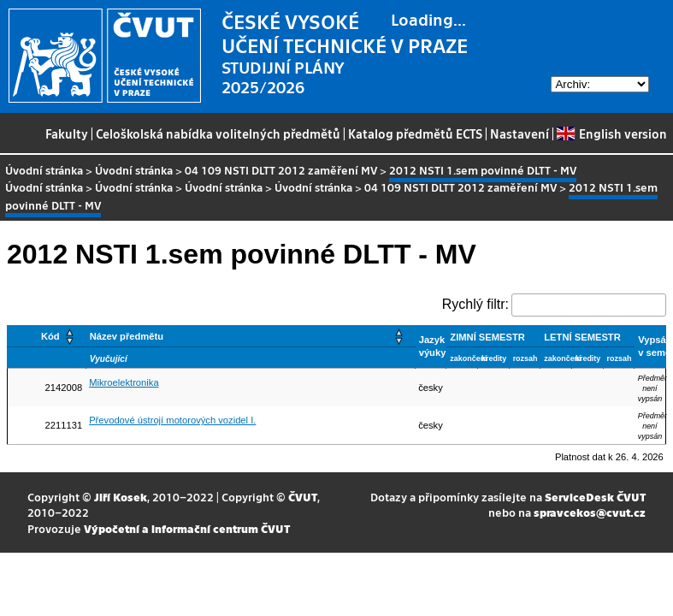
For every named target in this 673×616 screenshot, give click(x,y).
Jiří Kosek (121, 497)
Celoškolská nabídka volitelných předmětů (218, 133)
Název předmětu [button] (127, 336)
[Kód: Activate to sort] (47, 336)
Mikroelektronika (124, 382)
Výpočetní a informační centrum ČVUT (187, 528)
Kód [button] (50, 336)
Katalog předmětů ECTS (415, 133)
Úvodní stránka (44, 170)
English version (611, 133)
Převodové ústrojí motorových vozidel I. (172, 420)
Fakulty (67, 133)
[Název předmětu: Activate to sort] (250, 336)
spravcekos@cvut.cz (590, 512)
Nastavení (520, 133)
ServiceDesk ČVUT (595, 497)
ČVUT (303, 497)
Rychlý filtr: (475, 304)
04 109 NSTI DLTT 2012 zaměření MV (281, 170)
